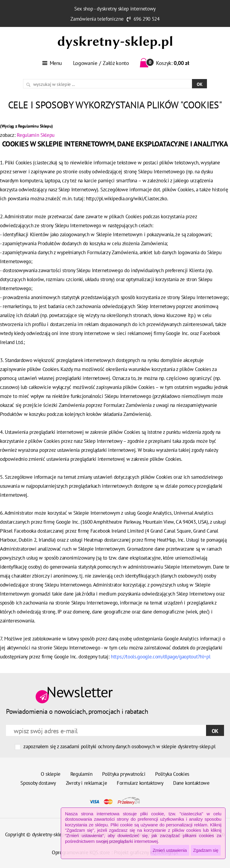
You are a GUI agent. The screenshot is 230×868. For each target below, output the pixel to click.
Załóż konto (116, 63)
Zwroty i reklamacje (87, 783)
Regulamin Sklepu (36, 135)
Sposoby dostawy (38, 783)
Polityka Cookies (172, 774)
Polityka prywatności (124, 774)
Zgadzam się (206, 850)
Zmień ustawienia (170, 850)
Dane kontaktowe (191, 783)
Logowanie (85, 63)
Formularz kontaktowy (140, 783)
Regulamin (81, 774)
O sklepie (51, 774)
